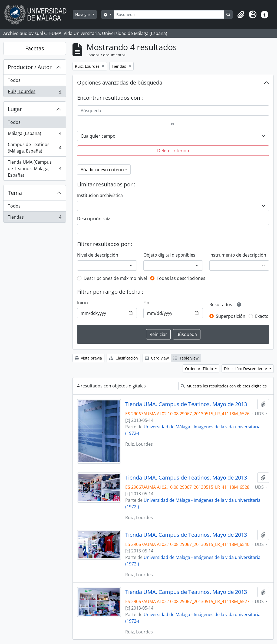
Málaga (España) (34, 135)
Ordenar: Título (199, 369)
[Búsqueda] (169, 14)
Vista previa (88, 358)
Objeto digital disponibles (169, 255)
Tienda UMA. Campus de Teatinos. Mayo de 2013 (186, 404)
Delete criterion (173, 151)
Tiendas (34, 218)
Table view (186, 358)
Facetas (35, 48)
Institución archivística (100, 195)
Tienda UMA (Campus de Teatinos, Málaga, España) (34, 169)
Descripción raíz (94, 219)
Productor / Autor (30, 67)
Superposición (231, 316)
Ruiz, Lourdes (34, 92)
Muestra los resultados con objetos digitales (224, 386)
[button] (241, 15)
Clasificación (123, 358)
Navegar (83, 14)
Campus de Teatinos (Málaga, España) (34, 148)
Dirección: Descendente (246, 369)
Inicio (83, 303)
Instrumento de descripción (238, 255)
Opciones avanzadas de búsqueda (120, 82)
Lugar (15, 109)
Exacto (262, 316)
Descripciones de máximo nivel (115, 278)
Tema (15, 193)
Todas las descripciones (181, 278)
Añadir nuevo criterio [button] (102, 170)
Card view (157, 358)
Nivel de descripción (98, 255)
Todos (14, 80)
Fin (146, 303)
